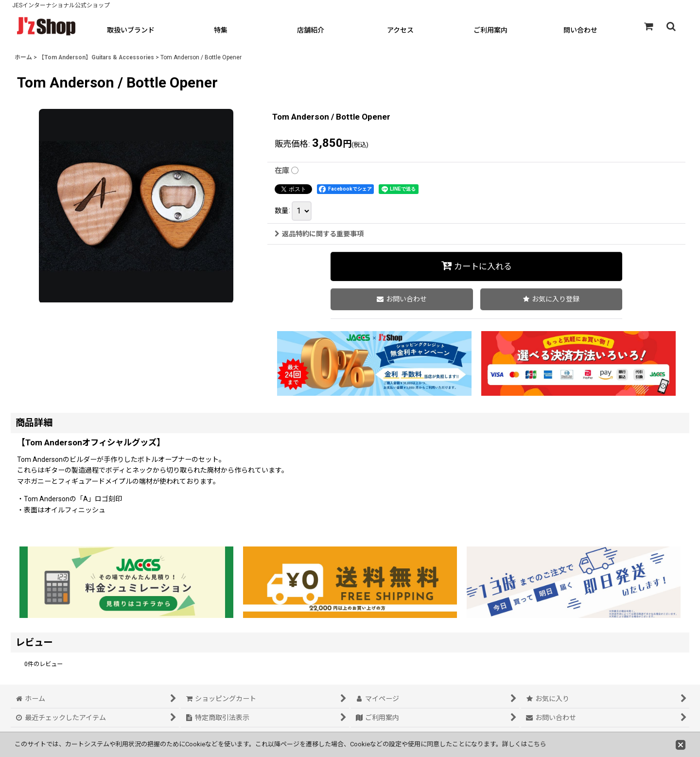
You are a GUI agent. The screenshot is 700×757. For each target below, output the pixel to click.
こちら (537, 744)
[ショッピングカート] (648, 26)
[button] (671, 26)
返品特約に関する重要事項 (319, 234)
